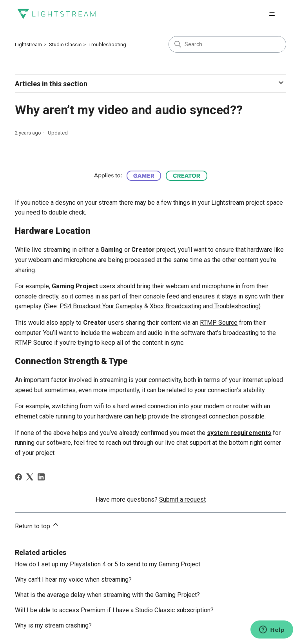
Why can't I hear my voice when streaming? (73, 579)
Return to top (37, 525)
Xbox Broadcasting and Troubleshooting (204, 306)
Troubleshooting (107, 45)
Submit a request (182, 499)
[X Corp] (30, 477)
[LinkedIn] (41, 477)
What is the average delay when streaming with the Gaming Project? (107, 595)
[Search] (227, 44)
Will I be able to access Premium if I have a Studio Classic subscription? (114, 610)
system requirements (239, 433)
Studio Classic (65, 45)
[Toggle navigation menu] (272, 14)
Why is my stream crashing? (53, 625)
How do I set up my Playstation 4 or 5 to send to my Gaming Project (108, 564)
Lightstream (28, 45)
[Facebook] (18, 477)
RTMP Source (219, 323)
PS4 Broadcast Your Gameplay (101, 306)
